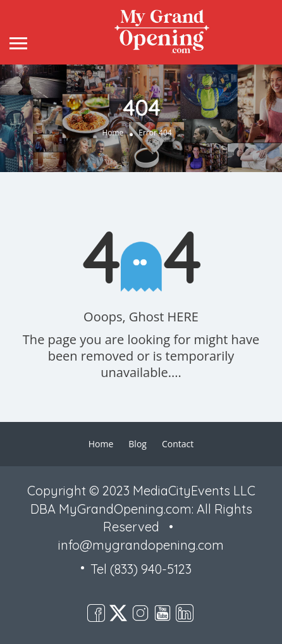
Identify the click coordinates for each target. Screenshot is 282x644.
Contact (178, 444)
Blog (138, 444)
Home (113, 133)
